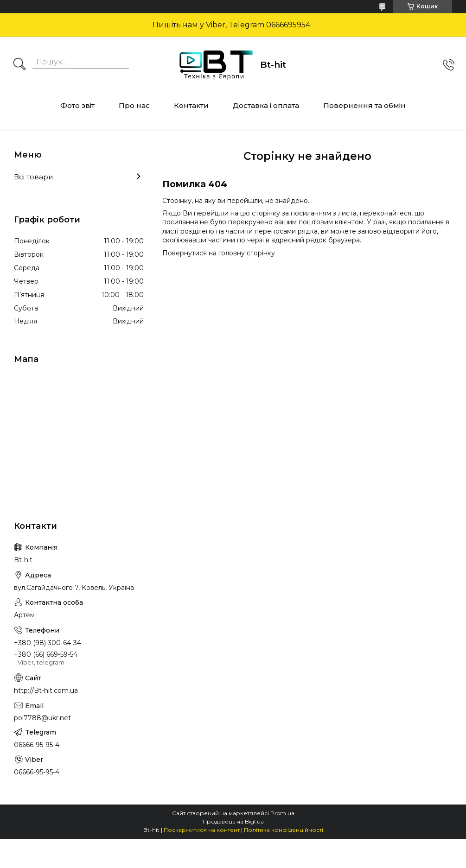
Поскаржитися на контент (202, 830)
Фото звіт (77, 105)
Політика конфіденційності (284, 830)
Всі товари (33, 177)
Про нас (134, 105)
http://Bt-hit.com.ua (46, 691)
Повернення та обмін (364, 105)
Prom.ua (282, 813)
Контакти (191, 105)
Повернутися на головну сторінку (219, 253)
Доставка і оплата (266, 105)
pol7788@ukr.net (42, 718)
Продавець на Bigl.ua (233, 821)
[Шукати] (19, 65)
